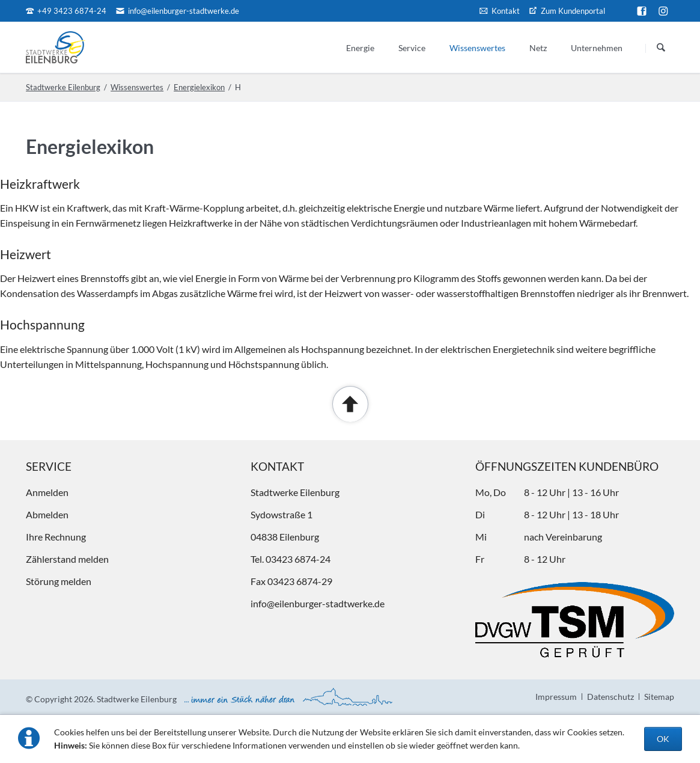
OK (663, 739)
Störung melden (59, 581)
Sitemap (659, 697)
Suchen (661, 48)
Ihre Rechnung (56, 537)
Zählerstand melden (67, 559)
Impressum (556, 697)
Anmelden (47, 492)
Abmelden (47, 514)
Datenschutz (610, 697)
